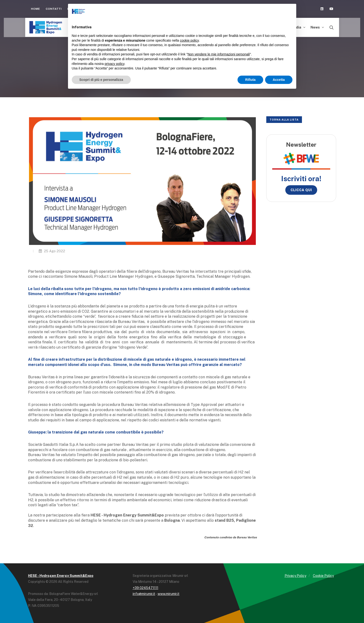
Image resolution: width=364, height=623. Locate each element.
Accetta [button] (279, 80)
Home (35, 9)
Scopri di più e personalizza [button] (101, 80)
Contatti (54, 9)
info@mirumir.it (144, 594)
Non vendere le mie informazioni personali (219, 54)
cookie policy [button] (189, 40)
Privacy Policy (295, 576)
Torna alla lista (284, 120)
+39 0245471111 (146, 588)
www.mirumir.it (169, 594)
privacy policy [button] (114, 64)
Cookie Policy (323, 576)
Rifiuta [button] (250, 80)
